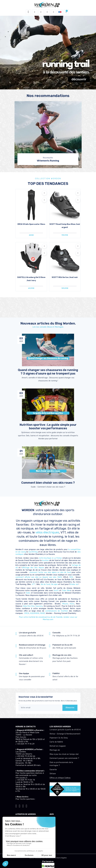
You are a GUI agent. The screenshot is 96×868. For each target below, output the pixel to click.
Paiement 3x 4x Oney (59, 738)
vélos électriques (47, 532)
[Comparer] (44, 200)
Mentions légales (60, 858)
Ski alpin (54, 584)
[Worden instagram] (20, 806)
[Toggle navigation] (28, 12)
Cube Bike (66, 591)
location (46, 560)
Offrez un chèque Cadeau (60, 778)
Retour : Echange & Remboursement (65, 734)
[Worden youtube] (26, 806)
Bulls (29, 593)
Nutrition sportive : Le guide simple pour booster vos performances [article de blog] (48, 427)
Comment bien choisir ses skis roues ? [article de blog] (48, 483)
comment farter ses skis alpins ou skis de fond (50, 572)
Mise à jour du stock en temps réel (64, 754)
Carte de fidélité (56, 742)
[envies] (47, 12)
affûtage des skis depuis (34, 568)
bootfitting (33, 552)
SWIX (60, 577)
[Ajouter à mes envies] (44, 193)
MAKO (43, 613)
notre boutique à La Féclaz (50, 558)
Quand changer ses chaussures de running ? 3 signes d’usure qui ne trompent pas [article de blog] (48, 372)
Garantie (53, 770)
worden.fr (23, 778)
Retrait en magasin (58, 746)
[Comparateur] (54, 12)
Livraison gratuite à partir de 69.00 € (65, 730)
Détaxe (53, 774)
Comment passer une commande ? (64, 758)
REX (71, 577)
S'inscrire (70, 708)
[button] (35, 12)
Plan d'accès (21, 737)
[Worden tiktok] (16, 806)
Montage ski (55, 750)
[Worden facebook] (23, 806)
